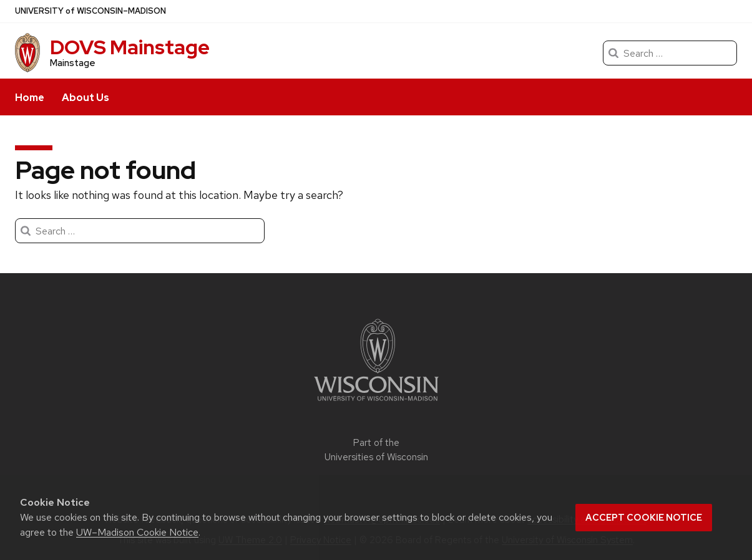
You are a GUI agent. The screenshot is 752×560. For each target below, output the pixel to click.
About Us (85, 98)
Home (30, 98)
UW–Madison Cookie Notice (137, 532)
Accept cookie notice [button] (644, 518)
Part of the (376, 450)
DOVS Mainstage (130, 47)
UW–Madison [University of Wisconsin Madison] (90, 11)
